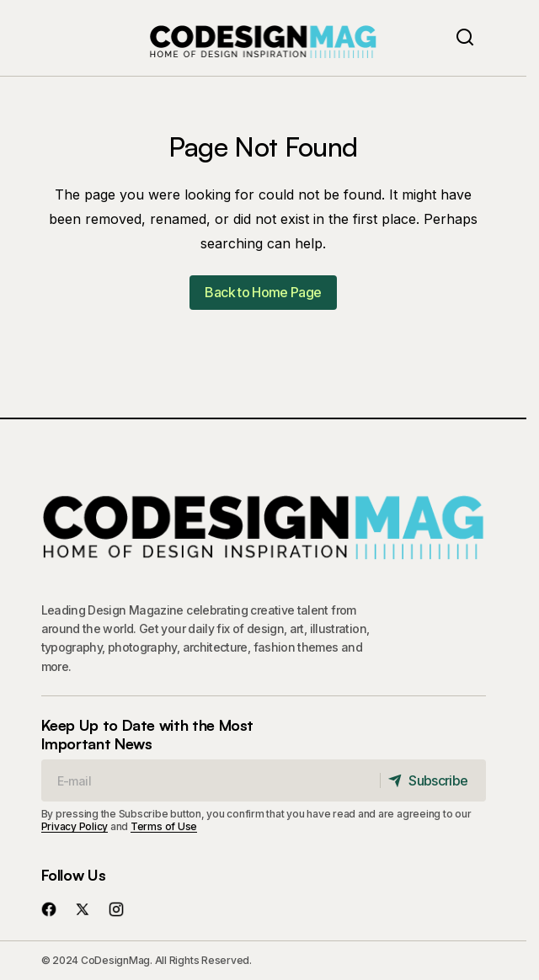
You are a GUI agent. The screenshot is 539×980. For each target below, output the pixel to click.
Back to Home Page (263, 292)
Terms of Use (164, 826)
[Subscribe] (432, 780)
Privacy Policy (75, 826)
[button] (465, 38)
